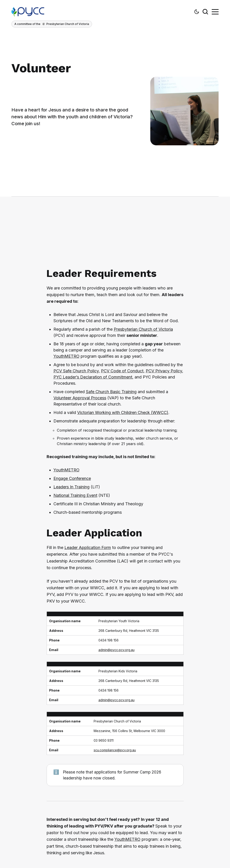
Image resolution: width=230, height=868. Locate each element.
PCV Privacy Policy (164, 371)
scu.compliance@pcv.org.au (115, 750)
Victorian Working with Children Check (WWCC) (123, 412)
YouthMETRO (66, 356)
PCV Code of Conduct (122, 371)
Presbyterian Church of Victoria (143, 329)
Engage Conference (72, 478)
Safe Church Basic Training (111, 392)
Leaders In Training (71, 487)
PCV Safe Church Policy (76, 371)
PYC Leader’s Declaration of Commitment (93, 377)
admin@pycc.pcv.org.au (116, 650)
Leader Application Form (88, 548)
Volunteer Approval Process (80, 398)
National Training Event (75, 495)
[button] (197, 12)
